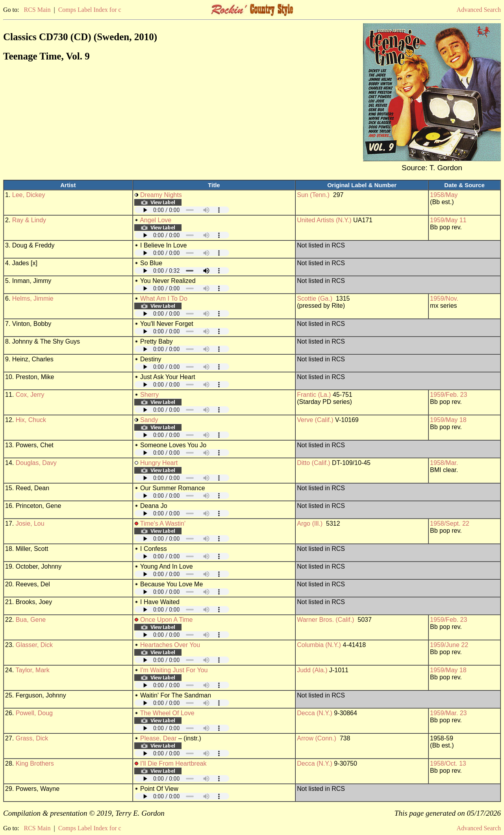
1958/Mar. (444, 463)
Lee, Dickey (29, 195)
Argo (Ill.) (310, 524)
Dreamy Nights (161, 195)
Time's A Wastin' (163, 524)
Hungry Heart (159, 463)
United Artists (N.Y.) (324, 220)
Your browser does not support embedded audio (182, 210)
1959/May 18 (448, 420)
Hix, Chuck (31, 420)
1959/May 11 (448, 220)
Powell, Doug (34, 713)
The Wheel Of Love (167, 713)
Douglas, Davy (36, 463)
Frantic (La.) (314, 395)
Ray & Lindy (29, 220)
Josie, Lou (30, 524)
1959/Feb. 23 (448, 395)
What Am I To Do (164, 298)
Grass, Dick (32, 738)
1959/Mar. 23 (448, 713)
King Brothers (35, 763)
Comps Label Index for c (90, 10)
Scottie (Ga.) (315, 298)
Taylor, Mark (32, 670)
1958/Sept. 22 (450, 524)
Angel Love (156, 220)
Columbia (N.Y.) (319, 645)
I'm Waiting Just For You (174, 670)
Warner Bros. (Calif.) (325, 620)
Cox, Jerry (30, 395)
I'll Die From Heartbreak (173, 763)
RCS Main (37, 10)
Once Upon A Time (166, 620)
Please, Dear (158, 738)
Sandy (149, 420)
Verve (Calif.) (315, 420)
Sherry (149, 395)
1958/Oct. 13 (448, 763)
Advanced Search (479, 10)
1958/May (444, 195)
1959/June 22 (449, 645)
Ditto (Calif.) (313, 463)
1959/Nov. (444, 298)
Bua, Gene (31, 620)
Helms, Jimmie (33, 298)
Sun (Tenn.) (313, 195)
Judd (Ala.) (312, 670)
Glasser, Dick (34, 645)
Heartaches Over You (170, 645)
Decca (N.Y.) (315, 713)
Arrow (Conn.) (317, 738)
